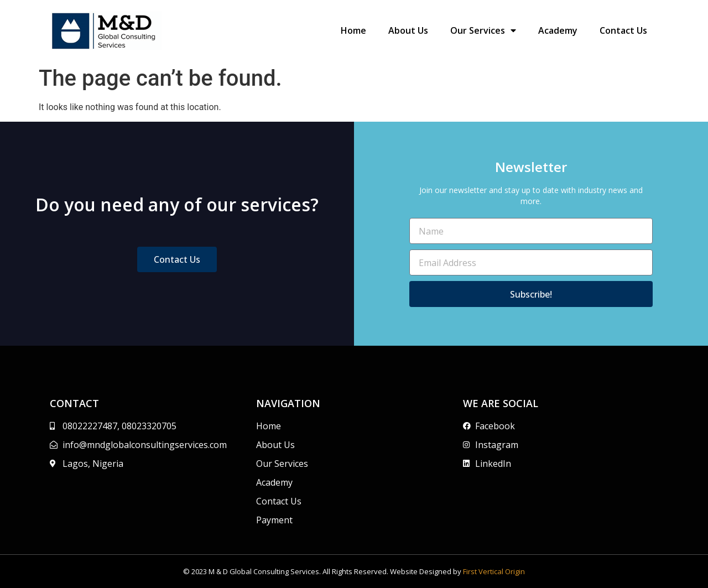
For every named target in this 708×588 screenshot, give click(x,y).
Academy (558, 30)
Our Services (483, 30)
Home (353, 30)
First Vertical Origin (494, 571)
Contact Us (623, 30)
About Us (408, 30)
